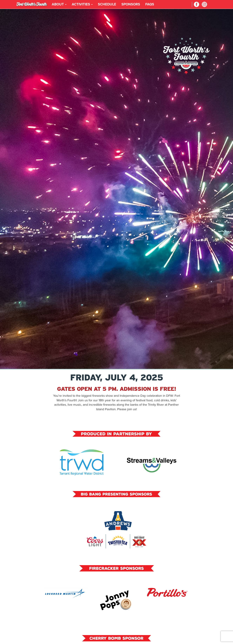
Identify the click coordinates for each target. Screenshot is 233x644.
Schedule (107, 4)
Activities (82, 4)
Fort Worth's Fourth (31, 4)
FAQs (150, 4)
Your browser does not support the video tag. (116, 189)
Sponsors (131, 4)
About (59, 4)
